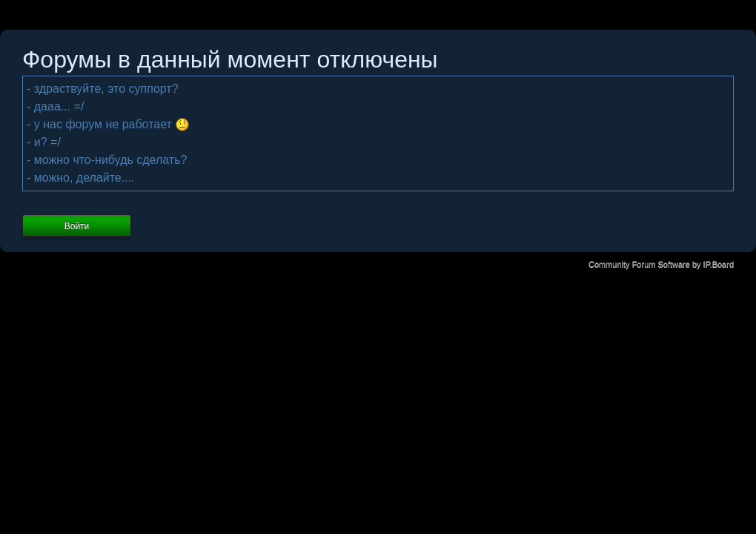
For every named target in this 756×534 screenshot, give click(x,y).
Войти (77, 226)
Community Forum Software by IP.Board (661, 264)
